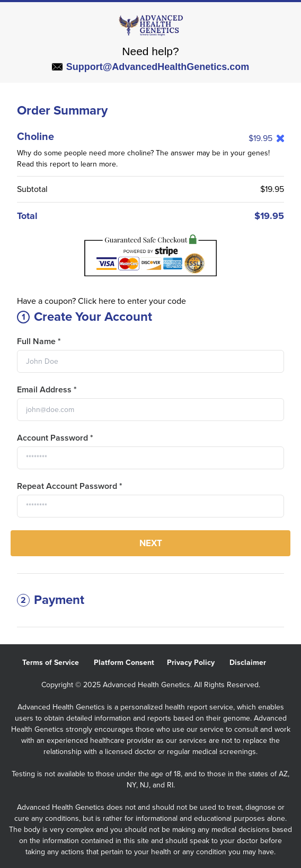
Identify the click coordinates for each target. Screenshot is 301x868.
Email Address (47, 390)
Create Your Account (85, 317)
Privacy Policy (198, 663)
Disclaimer (254, 663)
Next (151, 543)
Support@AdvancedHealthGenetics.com (151, 67)
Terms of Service (58, 663)
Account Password (55, 438)
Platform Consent (130, 663)
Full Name (39, 341)
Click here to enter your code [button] (132, 301)
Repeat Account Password (70, 486)
